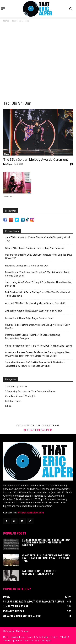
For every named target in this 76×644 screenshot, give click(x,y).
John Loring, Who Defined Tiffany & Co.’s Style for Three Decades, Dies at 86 (38, 284)
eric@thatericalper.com (31, 513)
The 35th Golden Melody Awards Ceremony (36, 160)
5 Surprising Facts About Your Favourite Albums (30, 391)
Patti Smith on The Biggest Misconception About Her (39, 572)
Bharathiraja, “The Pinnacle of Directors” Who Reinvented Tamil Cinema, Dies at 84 (37, 274)
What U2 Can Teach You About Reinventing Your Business (35, 248)
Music (7, 154)
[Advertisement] (38, 62)
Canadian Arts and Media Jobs (21, 396)
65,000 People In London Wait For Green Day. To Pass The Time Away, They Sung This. (46, 558)
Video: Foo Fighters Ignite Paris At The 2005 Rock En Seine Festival (39, 346)
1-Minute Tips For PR (16, 386)
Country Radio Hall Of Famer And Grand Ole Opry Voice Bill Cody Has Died (37, 327)
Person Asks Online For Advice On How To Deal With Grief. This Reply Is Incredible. (46, 543)
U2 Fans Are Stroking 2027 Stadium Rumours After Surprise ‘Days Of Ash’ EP (39, 256)
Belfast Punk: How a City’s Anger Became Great (29, 318)
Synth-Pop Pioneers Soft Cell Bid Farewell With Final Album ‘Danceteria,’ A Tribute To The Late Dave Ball (35, 364)
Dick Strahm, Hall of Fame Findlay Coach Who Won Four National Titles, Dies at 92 (38, 294)
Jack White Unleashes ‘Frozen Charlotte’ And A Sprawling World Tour (37, 239)
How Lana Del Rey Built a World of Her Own (27, 266)
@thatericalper (38, 430)
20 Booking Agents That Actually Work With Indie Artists (33, 311)
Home (6, 21)
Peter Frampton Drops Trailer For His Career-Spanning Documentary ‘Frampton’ (33, 337)
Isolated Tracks (13, 401)
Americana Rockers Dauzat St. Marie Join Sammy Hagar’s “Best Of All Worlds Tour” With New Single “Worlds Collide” (38, 354)
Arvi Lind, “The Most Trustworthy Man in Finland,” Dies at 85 (35, 303)
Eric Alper (8, 164)
